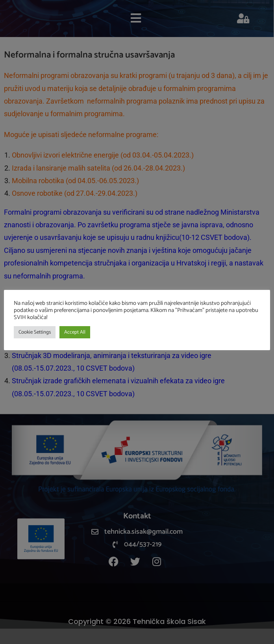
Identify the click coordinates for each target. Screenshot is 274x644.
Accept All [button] (75, 332)
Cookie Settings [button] (35, 332)
